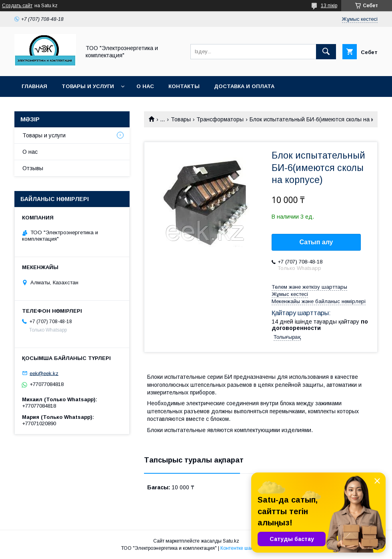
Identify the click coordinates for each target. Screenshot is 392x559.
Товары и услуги (88, 86)
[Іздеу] (326, 52)
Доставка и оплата (244, 86)
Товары (181, 119)
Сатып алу (316, 242)
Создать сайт (17, 6)
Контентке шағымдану (246, 548)
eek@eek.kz (44, 373)
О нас (145, 86)
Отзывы (33, 168)
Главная (34, 86)
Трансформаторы (220, 119)
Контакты (184, 86)
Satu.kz (231, 541)
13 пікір (329, 6)
